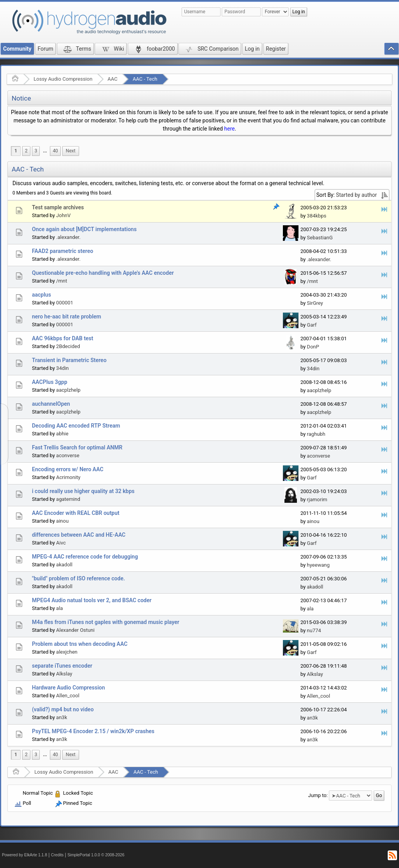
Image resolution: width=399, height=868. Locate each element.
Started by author (356, 195)
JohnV (63, 215)
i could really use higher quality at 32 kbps (83, 491)
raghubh (316, 434)
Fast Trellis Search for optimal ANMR (77, 447)
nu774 (314, 630)
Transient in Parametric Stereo (69, 360)
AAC (112, 79)
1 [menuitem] (16, 151)
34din (62, 368)
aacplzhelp (68, 390)
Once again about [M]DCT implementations (84, 229)
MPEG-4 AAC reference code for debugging (85, 557)
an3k (62, 717)
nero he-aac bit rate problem (66, 316)
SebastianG (320, 238)
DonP (313, 347)
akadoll (64, 565)
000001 (65, 303)
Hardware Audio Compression (68, 688)
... (45, 151)
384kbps (317, 216)
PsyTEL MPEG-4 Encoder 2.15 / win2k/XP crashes (93, 731)
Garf (312, 325)
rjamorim (317, 499)
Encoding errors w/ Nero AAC (68, 469)
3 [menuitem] (36, 151)
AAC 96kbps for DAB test (63, 338)
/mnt (62, 281)
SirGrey (315, 303)
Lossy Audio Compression (63, 79)
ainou (62, 521)
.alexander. (68, 237)
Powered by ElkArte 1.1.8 (25, 855)
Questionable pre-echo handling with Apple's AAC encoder (103, 273)
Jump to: (318, 795)
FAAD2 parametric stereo (63, 251)
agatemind (68, 499)
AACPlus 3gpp (50, 382)
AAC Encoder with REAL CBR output (76, 513)
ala (59, 608)
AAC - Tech (145, 79)
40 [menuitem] (55, 151)
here (229, 129)
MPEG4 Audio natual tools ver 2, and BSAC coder (92, 600)
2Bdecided (68, 346)
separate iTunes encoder (62, 666)
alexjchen (67, 652)
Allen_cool (68, 696)
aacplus (41, 295)
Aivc (61, 543)
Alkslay (64, 674)
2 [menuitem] (26, 151)
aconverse (68, 455)
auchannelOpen (51, 404)
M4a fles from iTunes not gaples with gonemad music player (106, 622)
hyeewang (318, 565)
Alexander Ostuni (75, 630)
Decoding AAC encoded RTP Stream (76, 426)
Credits (57, 855)
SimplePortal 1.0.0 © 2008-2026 (96, 855)
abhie (62, 434)
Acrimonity (68, 477)
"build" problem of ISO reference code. (79, 578)
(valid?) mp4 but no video (63, 709)
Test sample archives (58, 207)
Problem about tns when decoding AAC (80, 644)
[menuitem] (45, 151)
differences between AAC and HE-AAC (79, 535)
